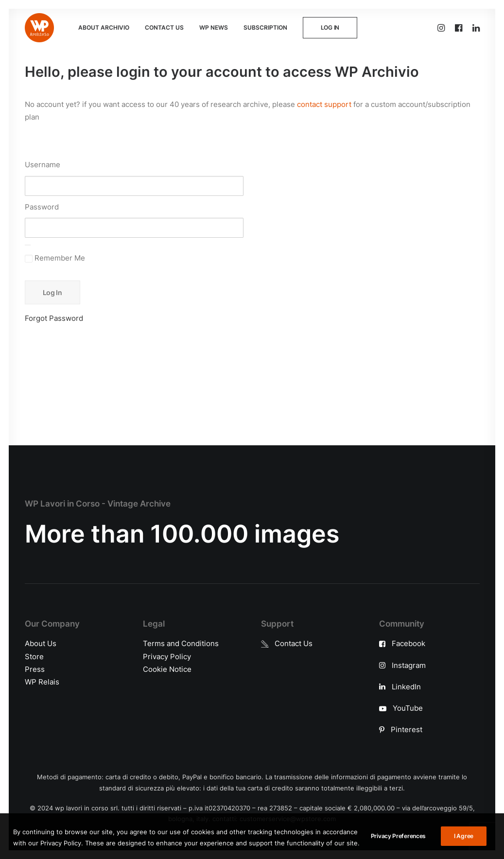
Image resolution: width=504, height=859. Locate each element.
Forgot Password (54, 318)
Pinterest (407, 729)
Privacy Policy (167, 656)
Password (42, 207)
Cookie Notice (167, 669)
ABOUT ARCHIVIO (104, 27)
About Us (41, 643)
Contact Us (294, 643)
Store (34, 656)
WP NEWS (214, 27)
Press (35, 669)
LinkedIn (406, 686)
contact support (324, 104)
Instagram (409, 665)
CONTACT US (164, 27)
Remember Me (55, 258)
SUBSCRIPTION (265, 27)
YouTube (408, 708)
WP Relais (42, 682)
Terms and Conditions (181, 643)
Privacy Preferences (398, 847)
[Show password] (28, 245)
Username (43, 165)
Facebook (408, 643)
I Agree (464, 847)
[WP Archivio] (39, 28)
